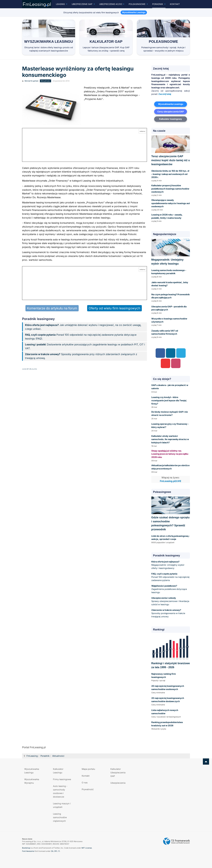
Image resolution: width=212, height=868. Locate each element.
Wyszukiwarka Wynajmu (32, 781)
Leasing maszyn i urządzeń (62, 805)
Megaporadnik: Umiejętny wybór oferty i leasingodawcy (168, 565)
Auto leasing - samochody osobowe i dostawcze (60, 791)
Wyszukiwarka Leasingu (49, 42)
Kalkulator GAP (106, 42)
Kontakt (175, 4)
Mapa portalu (88, 769)
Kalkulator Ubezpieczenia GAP (118, 773)
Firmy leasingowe (62, 779)
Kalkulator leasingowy (171, 119)
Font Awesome (28, 851)
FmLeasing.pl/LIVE (171, 481)
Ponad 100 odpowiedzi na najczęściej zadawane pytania (170, 577)
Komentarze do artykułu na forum (52, 308)
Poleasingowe (138, 4)
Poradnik (159, 4)
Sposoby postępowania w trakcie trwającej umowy (168, 613)
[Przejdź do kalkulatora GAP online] (85, 145)
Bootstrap (26, 848)
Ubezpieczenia (118, 783)
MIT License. (87, 848)
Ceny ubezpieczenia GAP (171, 112)
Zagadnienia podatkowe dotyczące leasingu (169, 589)
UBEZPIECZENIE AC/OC (112, 4)
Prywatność (88, 789)
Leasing (62, 4)
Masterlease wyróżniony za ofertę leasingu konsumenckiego (78, 72)
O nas (85, 783)
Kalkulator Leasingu (58, 771)
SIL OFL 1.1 (55, 851)
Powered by (177, 841)
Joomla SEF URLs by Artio (30, 369)
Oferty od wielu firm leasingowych (114, 308)
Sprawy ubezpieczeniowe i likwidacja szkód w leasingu (170, 601)
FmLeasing (32, 756)
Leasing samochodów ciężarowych (60, 817)
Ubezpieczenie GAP (83, 4)
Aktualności (58, 756)
